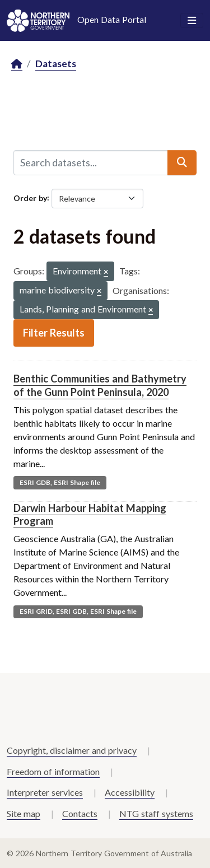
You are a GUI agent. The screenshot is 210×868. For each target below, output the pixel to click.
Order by (30, 197)
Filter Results (54, 333)
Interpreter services (45, 792)
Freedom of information (53, 771)
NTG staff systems (156, 813)
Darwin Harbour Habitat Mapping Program (90, 514)
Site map (24, 813)
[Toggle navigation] (192, 21)
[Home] (17, 64)
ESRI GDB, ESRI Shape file (60, 482)
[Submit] (182, 162)
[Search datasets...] (91, 162)
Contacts (80, 813)
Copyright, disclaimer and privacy (72, 750)
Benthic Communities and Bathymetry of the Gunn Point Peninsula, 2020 (100, 385)
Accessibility (130, 792)
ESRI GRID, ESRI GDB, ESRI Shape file (78, 611)
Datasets (56, 64)
